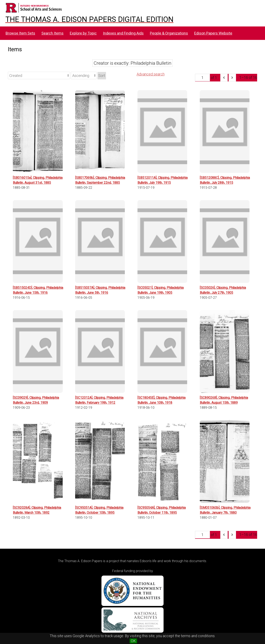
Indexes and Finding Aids (123, 33)
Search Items (52, 33)
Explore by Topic (83, 33)
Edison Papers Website (213, 33)
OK (133, 641)
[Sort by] (39, 75)
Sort (102, 76)
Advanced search (151, 74)
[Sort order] (84, 75)
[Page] (202, 78)
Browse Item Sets (20, 33)
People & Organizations (169, 33)
